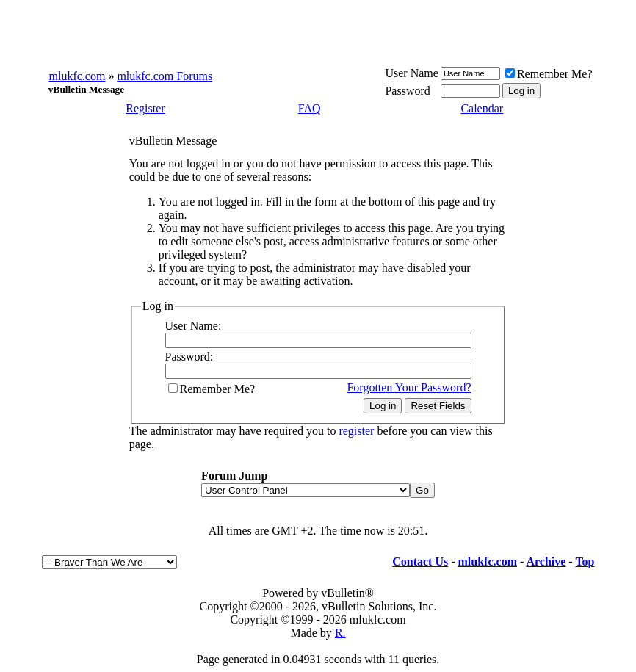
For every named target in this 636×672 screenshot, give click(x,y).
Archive (546, 561)
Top (585, 561)
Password (407, 91)
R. (340, 633)
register (356, 431)
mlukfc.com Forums (165, 76)
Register (145, 108)
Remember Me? (549, 74)
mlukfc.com (77, 76)
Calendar (482, 108)
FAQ (310, 108)
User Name (411, 73)
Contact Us (420, 561)
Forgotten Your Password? (409, 387)
